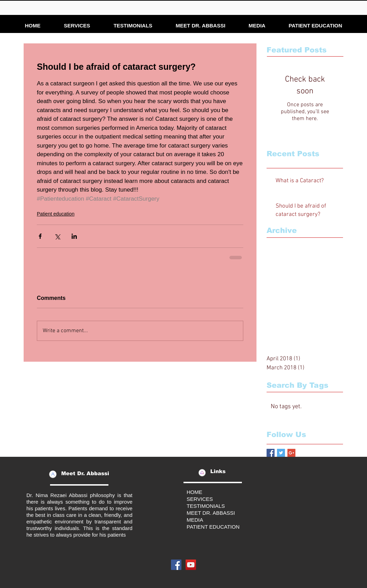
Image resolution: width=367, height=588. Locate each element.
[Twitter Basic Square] (281, 453)
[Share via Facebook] (40, 236)
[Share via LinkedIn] (74, 236)
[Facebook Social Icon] (176, 565)
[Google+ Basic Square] (291, 453)
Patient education (56, 214)
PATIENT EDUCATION (213, 527)
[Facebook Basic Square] (271, 453)
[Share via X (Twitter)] (57, 236)
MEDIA (195, 520)
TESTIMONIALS (206, 506)
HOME (194, 492)
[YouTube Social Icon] (191, 565)
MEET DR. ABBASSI (211, 513)
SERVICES (200, 499)
